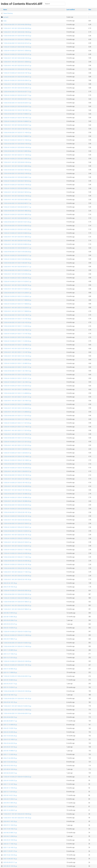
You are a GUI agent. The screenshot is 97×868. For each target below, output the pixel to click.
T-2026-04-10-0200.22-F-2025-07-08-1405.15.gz (17, 118)
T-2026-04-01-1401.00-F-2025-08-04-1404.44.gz (17, 162)
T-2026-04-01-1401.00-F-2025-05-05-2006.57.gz (17, 88)
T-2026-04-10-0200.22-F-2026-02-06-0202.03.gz (17, 509)
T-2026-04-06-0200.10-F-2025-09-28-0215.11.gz (17, 248)
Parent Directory (8, 13)
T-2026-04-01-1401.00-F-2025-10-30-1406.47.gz (17, 349)
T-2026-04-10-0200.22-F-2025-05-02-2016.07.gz (17, 54)
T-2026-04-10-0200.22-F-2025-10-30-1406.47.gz (17, 330)
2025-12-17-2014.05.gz (10, 792)
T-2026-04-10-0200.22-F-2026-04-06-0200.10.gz (17, 676)
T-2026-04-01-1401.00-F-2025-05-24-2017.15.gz (17, 99)
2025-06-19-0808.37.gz (10, 751)
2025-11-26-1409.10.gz (10, 848)
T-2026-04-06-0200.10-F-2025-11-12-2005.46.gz (17, 326)
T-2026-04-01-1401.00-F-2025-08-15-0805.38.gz (17, 166)
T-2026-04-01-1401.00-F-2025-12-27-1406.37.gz (17, 434)
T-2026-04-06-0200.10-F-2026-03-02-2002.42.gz (17, 594)
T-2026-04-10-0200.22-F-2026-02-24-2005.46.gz (17, 553)
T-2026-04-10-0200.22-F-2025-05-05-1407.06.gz (17, 73)
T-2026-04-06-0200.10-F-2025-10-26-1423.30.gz (17, 322)
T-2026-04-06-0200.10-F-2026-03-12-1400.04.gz (17, 646)
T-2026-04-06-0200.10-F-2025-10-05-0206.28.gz (17, 252)
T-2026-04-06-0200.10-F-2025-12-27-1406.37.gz (17, 419)
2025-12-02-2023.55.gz (10, 762)
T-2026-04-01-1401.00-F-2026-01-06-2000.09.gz (17, 486)
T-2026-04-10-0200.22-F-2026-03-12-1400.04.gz (17, 635)
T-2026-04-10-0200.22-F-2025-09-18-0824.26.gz (17, 233)
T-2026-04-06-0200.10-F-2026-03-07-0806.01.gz (17, 602)
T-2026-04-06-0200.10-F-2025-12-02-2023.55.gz (17, 375)
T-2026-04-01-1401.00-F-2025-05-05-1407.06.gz (17, 84)
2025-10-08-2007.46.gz (10, 859)
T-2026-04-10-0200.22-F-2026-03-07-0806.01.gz (17, 598)
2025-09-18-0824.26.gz (10, 680)
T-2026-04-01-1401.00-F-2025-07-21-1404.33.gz (17, 155)
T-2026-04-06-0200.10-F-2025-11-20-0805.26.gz (17, 345)
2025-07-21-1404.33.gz (10, 825)
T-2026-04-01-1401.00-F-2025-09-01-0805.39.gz (17, 237)
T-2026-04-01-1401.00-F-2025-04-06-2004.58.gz (17, 28)
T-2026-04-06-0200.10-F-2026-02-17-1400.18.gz (17, 557)
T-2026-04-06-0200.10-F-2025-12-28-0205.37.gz (17, 449)
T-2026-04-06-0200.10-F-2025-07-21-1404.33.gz (17, 133)
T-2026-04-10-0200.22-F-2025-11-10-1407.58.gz (17, 334)
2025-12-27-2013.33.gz (10, 658)
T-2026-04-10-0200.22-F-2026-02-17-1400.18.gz (17, 550)
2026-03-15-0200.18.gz (10, 728)
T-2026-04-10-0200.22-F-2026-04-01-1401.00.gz (17, 665)
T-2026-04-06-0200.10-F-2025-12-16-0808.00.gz (17, 393)
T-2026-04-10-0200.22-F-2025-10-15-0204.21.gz (17, 282)
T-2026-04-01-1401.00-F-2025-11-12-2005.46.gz (17, 360)
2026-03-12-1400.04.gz (10, 788)
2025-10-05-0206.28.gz (10, 736)
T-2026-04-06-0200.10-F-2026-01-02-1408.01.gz (17, 457)
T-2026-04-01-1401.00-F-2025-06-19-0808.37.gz (17, 136)
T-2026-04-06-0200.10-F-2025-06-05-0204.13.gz (17, 103)
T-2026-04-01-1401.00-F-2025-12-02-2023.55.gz (17, 408)
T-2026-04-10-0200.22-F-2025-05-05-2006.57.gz (17, 80)
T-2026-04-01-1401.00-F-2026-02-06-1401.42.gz (17, 535)
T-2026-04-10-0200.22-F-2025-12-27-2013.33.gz (17, 442)
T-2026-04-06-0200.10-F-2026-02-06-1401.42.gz (17, 512)
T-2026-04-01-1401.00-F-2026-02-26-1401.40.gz (17, 579)
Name (5, 10)
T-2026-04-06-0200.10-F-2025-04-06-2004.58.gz (17, 25)
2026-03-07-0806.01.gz (10, 639)
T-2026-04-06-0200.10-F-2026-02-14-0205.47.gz (17, 531)
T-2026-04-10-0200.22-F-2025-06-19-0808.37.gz (17, 121)
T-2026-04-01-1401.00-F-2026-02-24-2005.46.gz (17, 576)
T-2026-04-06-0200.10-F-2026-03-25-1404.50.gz (17, 691)
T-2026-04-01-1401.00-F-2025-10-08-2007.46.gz (17, 285)
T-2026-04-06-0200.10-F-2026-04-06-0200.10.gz (17, 713)
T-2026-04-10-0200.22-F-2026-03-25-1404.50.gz (17, 661)
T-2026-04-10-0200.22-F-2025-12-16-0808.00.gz (17, 404)
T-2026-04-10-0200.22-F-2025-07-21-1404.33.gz (17, 140)
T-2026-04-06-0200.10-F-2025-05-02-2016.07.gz (17, 43)
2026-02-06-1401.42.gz (10, 702)
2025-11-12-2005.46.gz (10, 754)
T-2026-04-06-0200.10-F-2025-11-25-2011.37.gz (17, 367)
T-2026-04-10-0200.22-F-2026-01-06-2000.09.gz (17, 468)
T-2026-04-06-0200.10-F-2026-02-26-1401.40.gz (17, 568)
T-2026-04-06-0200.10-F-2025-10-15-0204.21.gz (17, 270)
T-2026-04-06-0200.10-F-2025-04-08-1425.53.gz (17, 36)
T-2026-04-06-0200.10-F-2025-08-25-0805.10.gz (17, 177)
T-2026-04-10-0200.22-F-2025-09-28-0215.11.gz (17, 255)
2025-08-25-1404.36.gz (10, 866)
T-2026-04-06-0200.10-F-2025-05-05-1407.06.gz (17, 69)
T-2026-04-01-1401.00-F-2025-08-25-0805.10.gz (17, 200)
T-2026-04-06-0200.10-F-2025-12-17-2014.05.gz (17, 416)
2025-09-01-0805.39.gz (10, 803)
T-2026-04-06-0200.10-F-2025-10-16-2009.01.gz (17, 293)
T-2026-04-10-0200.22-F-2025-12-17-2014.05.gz (17, 423)
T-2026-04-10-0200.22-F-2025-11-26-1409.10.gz (17, 382)
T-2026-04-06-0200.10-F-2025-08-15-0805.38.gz (17, 151)
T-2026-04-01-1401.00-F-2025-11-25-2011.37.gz (17, 397)
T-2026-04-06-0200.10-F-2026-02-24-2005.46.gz (17, 561)
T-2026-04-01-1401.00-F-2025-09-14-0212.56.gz (17, 241)
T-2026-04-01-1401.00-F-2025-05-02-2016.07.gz (17, 66)
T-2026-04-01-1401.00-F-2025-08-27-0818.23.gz (17, 192)
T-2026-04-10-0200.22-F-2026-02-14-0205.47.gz (17, 538)
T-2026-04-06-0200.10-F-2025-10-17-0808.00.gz (17, 300)
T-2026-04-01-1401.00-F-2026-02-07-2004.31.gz (17, 542)
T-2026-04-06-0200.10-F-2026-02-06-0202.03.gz (17, 505)
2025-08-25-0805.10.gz (10, 833)
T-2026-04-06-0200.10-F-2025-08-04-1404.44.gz (17, 144)
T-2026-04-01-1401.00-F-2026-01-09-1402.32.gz (17, 490)
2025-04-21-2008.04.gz (10, 836)
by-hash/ (6, 17)
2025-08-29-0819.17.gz (10, 721)
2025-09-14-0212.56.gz (10, 795)
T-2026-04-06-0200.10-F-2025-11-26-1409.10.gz (17, 371)
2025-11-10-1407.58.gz (10, 784)
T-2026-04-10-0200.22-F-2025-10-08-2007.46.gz (17, 278)
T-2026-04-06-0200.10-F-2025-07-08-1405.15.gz (17, 110)
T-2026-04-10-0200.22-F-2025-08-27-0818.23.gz (17, 181)
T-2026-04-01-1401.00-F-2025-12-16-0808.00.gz (17, 412)
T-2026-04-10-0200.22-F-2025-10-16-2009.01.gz (17, 296)
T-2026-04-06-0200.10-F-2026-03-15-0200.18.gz (17, 643)
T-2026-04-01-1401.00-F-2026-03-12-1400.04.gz (17, 710)
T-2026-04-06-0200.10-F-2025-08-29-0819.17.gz (17, 203)
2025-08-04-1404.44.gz (10, 769)
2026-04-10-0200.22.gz (10, 781)
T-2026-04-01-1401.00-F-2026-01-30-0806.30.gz (17, 501)
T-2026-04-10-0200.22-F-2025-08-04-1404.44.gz (17, 147)
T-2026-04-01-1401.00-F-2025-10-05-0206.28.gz (17, 274)
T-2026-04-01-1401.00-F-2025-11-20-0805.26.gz (17, 389)
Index (5, 21)
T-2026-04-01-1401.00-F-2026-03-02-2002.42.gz (17, 606)
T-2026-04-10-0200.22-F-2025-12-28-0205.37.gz (17, 453)
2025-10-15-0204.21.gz (10, 687)
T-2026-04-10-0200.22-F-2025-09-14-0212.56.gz (17, 229)
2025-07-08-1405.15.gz (10, 695)
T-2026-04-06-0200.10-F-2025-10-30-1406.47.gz (17, 315)
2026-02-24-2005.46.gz (10, 732)
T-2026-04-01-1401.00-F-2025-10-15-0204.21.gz (17, 289)
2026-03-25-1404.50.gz (10, 840)
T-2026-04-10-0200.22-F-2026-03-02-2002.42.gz (17, 591)
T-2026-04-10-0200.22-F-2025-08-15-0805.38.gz (17, 159)
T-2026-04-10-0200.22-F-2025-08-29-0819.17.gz (17, 207)
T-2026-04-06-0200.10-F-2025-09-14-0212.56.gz (17, 222)
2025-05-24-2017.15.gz (10, 684)
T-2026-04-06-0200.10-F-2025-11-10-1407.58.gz (17, 319)
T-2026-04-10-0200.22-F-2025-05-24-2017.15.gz (17, 95)
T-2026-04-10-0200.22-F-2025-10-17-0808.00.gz (17, 304)
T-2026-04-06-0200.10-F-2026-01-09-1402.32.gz (17, 475)
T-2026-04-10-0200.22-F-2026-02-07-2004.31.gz (17, 527)
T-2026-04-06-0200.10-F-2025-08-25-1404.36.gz (17, 174)
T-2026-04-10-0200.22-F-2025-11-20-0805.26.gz (17, 363)
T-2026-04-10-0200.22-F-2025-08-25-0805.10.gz (17, 188)
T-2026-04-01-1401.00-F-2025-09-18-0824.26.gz (17, 244)
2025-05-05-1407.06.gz (10, 747)
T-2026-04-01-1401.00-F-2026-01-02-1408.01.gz (17, 479)
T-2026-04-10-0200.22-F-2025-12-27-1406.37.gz (17, 427)
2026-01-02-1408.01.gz (10, 740)
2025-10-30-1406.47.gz (10, 829)
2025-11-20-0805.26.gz (10, 650)
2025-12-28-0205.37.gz (10, 807)
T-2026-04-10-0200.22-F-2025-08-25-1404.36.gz (17, 185)
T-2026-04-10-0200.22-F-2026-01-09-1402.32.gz (17, 483)
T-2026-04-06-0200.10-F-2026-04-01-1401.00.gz (17, 699)
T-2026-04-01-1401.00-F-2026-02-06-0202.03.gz (17, 520)
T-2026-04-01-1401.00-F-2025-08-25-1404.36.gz (17, 196)
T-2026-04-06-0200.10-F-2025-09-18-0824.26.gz (17, 226)
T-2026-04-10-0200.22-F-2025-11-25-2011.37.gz (17, 378)
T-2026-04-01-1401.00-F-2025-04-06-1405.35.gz (17, 32)
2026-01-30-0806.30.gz (10, 669)
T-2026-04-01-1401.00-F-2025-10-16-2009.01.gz (17, 308)
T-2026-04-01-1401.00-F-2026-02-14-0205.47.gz (17, 546)
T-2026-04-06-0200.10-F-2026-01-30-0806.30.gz (17, 494)
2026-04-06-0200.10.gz (10, 717)
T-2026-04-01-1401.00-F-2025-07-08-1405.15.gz (17, 129)
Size (90, 10)
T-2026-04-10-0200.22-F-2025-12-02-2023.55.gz (17, 386)
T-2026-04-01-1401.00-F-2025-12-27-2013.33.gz (17, 445)
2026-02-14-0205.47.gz (10, 628)
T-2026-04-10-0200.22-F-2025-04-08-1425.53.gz (17, 47)
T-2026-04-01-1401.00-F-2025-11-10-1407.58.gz (17, 352)
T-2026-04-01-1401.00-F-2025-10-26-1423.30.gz (17, 356)
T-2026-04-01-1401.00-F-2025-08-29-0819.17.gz (17, 218)
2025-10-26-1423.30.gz (10, 855)
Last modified (71, 10)
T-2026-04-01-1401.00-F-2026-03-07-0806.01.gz (17, 609)
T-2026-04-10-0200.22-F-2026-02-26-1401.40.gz (17, 564)
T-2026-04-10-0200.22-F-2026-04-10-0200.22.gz (17, 777)
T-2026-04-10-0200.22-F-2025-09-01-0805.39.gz (17, 215)
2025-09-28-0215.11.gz (10, 862)
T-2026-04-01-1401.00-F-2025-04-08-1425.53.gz (17, 58)
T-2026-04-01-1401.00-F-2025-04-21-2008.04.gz (17, 62)
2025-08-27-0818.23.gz (10, 613)
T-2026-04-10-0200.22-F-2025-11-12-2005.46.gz (17, 341)
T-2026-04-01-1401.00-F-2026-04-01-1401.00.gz (17, 818)
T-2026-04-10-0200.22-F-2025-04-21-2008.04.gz (17, 51)
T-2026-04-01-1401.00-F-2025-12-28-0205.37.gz (17, 471)
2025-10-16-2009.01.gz (10, 810)
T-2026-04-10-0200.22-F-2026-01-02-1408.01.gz (17, 460)
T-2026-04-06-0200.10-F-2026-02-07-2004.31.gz (17, 524)
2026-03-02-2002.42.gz (10, 766)
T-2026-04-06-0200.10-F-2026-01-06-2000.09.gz (17, 464)
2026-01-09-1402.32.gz (10, 587)
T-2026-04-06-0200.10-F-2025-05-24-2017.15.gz (17, 92)
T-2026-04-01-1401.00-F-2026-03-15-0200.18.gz (17, 706)
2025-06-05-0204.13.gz (10, 773)
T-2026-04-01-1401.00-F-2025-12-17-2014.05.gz (17, 430)
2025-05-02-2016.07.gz (10, 624)
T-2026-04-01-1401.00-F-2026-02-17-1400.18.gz (17, 572)
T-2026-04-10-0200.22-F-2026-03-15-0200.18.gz (17, 632)
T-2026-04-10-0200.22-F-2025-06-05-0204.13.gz (17, 107)
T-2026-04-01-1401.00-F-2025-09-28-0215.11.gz (17, 267)
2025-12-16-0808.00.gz (10, 725)
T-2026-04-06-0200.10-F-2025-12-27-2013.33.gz (17, 438)
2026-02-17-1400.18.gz (10, 844)
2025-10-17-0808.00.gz (10, 673)
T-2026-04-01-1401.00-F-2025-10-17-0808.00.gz (17, 311)
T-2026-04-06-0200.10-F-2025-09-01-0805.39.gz (17, 211)
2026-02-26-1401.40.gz (10, 583)
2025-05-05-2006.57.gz (10, 620)
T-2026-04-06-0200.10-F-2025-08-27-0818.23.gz (17, 170)
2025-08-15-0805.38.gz (10, 617)
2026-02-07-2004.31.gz (10, 799)
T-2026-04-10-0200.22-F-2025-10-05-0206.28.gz (17, 259)
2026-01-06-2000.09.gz (10, 758)
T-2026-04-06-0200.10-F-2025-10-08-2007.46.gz (17, 263)
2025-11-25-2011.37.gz (10, 851)
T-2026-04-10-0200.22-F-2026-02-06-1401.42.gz (17, 516)
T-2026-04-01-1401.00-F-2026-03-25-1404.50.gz (17, 814)
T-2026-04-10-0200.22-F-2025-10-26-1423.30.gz (17, 337)
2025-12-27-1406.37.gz (10, 654)
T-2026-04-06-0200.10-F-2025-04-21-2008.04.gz (17, 40)
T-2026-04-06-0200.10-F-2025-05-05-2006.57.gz (17, 77)
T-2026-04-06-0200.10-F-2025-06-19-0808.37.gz (17, 114)
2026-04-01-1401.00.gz (10, 821)
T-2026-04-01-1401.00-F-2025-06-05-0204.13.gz (17, 125)
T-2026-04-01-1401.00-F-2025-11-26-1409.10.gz (17, 401)
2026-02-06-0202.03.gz (10, 743)
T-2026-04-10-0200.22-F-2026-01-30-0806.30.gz (17, 497)
